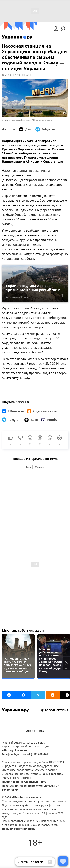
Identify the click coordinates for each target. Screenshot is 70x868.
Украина (40, 467)
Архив (31, 731)
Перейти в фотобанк (43, 120)
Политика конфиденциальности (24, 782)
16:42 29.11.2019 (11, 75)
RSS (42, 731)
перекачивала (39, 171)
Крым (28, 467)
